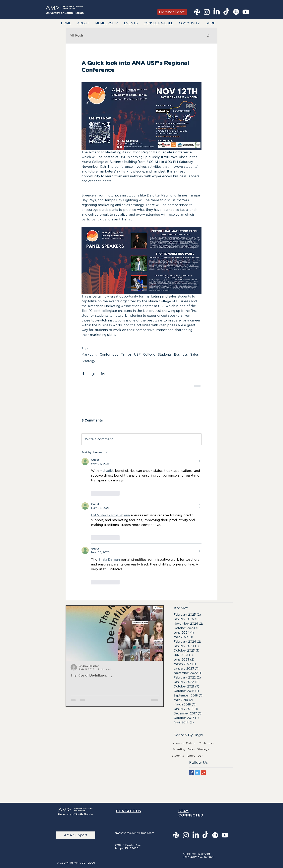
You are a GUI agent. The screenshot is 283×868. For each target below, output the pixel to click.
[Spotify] (236, 12)
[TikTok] (226, 12)
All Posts (77, 35)
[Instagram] (207, 12)
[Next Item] (157, 633)
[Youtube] (246, 12)
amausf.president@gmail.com (134, 833)
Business (181, 355)
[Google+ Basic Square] (203, 773)
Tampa (126, 355)
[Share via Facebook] (83, 374)
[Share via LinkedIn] (103, 374)
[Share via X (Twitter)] (93, 374)
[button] (83, 23)
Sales (194, 355)
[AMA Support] (76, 835)
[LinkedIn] (217, 12)
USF (137, 355)
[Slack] (197, 12)
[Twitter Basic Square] (197, 773)
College (149, 355)
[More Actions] (199, 462)
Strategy (88, 361)
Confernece (109, 355)
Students (165, 355)
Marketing (89, 355)
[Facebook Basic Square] (191, 773)
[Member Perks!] (172, 12)
